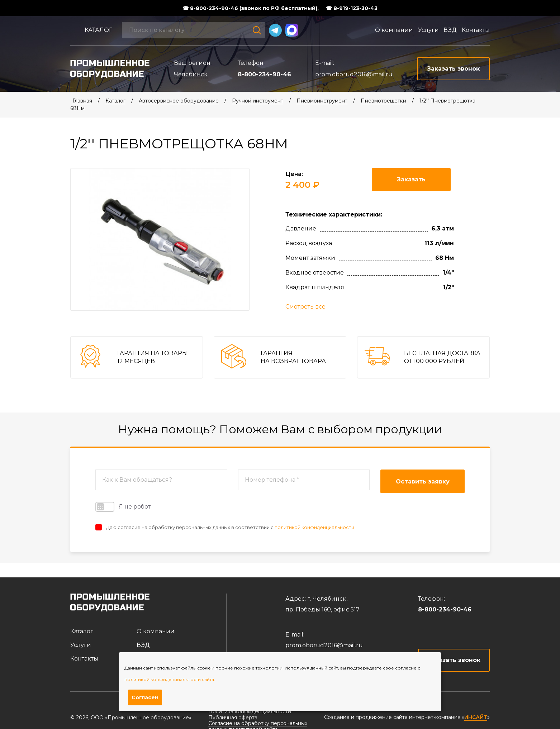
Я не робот (123, 507)
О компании (394, 30)
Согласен (145, 697)
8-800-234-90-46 (264, 74)
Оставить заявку (423, 482)
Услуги (428, 30)
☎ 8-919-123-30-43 (352, 8)
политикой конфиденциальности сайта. (170, 679)
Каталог (98, 30)
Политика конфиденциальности (250, 711)
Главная (82, 101)
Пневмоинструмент (322, 101)
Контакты (476, 30)
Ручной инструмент (258, 101)
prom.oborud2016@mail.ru (354, 74)
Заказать (411, 179)
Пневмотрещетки (383, 101)
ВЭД (450, 30)
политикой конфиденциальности (314, 527)
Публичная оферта (233, 718)
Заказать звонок (454, 660)
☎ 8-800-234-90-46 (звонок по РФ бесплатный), (251, 8)
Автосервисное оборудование (179, 101)
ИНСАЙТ (476, 717)
